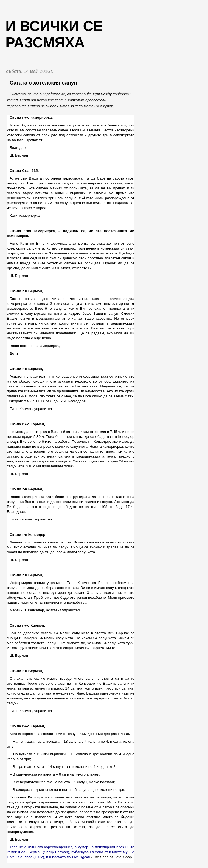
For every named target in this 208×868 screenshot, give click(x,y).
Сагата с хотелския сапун (43, 83)
